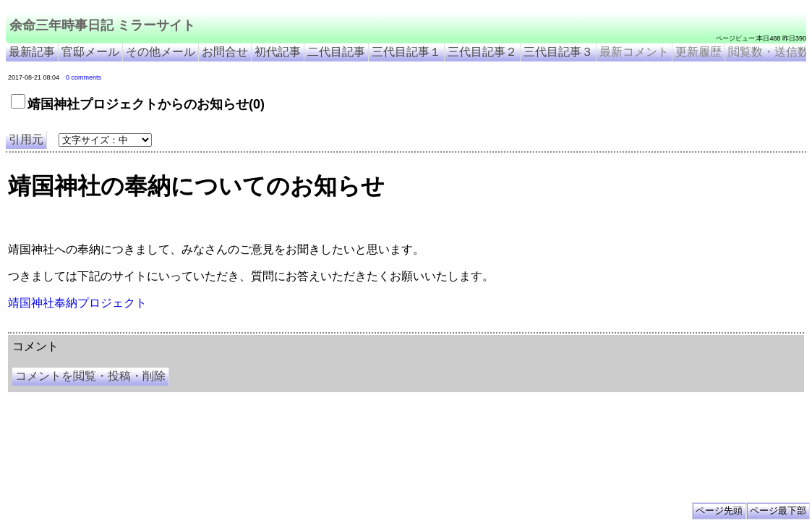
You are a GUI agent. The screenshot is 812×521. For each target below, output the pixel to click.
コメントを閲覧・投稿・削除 (90, 376)
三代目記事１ (406, 52)
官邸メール (90, 52)
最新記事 (32, 52)
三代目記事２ (482, 52)
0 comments (84, 77)
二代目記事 (336, 52)
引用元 (26, 139)
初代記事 (278, 52)
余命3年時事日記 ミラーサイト (251, 327)
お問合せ (225, 52)
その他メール (161, 52)
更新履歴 (698, 52)
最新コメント (634, 52)
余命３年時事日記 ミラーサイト (154, 327)
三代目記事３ (558, 52)
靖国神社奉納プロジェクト (77, 303)
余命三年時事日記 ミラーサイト (102, 25)
